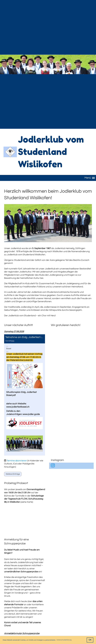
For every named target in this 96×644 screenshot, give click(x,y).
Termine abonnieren (17, 461)
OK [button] (90, 640)
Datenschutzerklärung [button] (64, 640)
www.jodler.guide (31, 414)
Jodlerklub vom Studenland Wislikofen (51, 152)
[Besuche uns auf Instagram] (53, 466)
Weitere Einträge (13, 474)
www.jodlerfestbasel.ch (18, 407)
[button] (25, 395)
